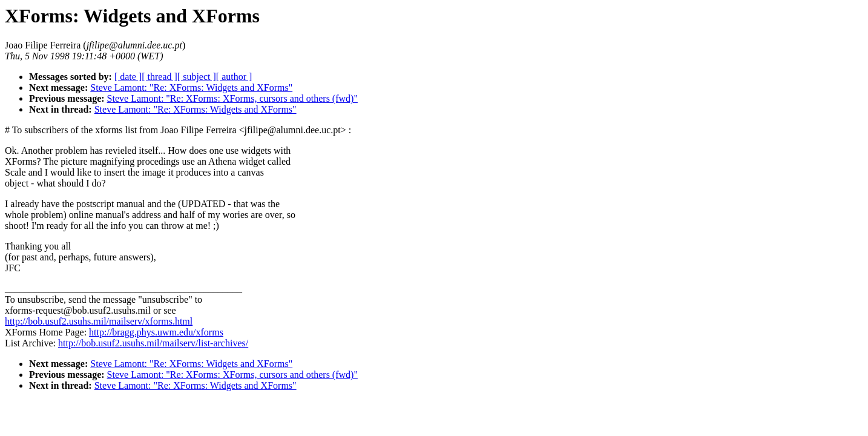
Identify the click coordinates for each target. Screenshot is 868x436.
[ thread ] (159, 77)
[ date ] (128, 77)
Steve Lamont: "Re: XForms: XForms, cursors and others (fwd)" (232, 98)
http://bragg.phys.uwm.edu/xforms (156, 332)
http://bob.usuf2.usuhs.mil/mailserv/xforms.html (99, 321)
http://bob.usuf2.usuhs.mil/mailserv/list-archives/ (153, 343)
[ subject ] (197, 77)
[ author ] (234, 77)
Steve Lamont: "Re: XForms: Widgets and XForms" (191, 88)
